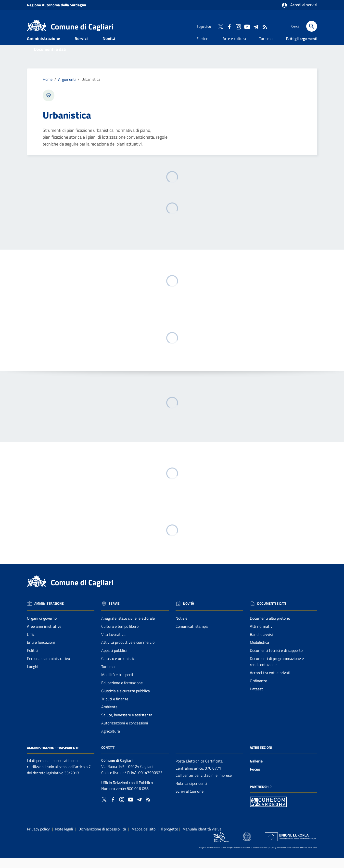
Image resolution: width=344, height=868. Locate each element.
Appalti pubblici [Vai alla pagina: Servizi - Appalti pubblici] (114, 660)
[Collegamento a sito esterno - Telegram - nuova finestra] (256, 26)
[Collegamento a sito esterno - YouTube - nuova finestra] (247, 26)
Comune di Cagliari (82, 27)
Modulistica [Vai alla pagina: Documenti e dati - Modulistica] (259, 653)
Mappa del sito (143, 839)
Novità (109, 48)
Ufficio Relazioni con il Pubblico (127, 793)
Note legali (64, 839)
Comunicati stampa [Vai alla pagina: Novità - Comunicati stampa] (192, 636)
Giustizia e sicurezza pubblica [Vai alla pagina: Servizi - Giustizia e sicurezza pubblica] (126, 701)
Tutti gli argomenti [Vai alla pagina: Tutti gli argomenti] (301, 49)
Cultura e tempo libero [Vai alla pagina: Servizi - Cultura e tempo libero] (120, 636)
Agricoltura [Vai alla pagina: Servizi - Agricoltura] (111, 741)
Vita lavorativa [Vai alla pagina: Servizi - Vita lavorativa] (113, 644)
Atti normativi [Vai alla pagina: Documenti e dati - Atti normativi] (262, 636)
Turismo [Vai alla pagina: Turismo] (266, 49)
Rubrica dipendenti (191, 793)
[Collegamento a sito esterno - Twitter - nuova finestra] (220, 26)
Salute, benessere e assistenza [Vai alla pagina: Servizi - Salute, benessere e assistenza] (127, 725)
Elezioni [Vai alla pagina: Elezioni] (203, 49)
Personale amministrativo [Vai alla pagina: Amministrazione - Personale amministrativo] (48, 668)
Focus (255, 779)
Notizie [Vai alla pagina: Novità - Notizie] (181, 628)
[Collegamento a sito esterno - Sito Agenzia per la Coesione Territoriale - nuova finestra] (247, 847)
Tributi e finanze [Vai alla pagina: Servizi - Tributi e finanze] (115, 709)
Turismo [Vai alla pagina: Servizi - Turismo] (108, 677)
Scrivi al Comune (190, 801)
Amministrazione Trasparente (53, 758)
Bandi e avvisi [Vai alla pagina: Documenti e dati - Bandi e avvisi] (261, 644)
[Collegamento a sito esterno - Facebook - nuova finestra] (229, 26)
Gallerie (256, 771)
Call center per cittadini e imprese (204, 785)
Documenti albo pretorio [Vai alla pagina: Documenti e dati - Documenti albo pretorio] (270, 628)
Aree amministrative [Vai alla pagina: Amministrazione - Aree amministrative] (44, 636)
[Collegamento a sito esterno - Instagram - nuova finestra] (238, 26)
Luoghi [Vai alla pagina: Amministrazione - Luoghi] (33, 677)
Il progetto (169, 839)
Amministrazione (44, 48)
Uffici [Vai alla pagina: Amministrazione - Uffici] (31, 644)
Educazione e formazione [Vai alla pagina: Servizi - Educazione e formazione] (122, 693)
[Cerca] (312, 26)
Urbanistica (91, 89)
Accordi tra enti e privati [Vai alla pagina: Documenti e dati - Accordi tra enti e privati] (270, 683)
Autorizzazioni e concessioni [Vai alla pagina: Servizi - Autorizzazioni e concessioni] (125, 733)
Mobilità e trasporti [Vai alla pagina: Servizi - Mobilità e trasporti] (117, 685)
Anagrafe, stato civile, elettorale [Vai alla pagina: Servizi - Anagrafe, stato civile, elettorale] (128, 628)
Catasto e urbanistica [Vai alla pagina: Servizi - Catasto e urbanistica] (119, 668)
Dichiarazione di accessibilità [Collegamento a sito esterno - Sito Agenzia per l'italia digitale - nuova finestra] (102, 839)
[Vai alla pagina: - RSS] (265, 26)
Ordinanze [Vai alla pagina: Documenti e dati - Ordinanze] (258, 691)
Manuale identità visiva (202, 839)
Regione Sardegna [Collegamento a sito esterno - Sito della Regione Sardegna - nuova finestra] (57, 5)
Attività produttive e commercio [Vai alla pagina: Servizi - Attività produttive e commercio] (128, 653)
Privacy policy (38, 839)
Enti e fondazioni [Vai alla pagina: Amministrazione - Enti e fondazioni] (41, 653)
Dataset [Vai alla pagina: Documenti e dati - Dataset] (256, 699)
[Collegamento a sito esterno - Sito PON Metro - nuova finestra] (268, 811)
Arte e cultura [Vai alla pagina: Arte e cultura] (234, 49)
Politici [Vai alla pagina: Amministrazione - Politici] (33, 660)
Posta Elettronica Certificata (199, 771)
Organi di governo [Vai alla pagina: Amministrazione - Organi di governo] (42, 628)
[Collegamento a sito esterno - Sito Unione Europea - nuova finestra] (290, 847)
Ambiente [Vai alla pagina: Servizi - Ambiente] (109, 717)
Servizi (81, 48)
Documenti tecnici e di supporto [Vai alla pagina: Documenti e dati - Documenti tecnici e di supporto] (276, 660)
